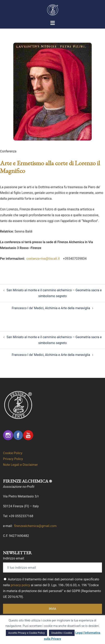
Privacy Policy (13, 459)
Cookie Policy (13, 453)
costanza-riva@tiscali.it (43, 259)
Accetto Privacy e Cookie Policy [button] (27, 633)
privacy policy (20, 585)
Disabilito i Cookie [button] (62, 633)
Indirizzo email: (14, 558)
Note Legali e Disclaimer (20, 465)
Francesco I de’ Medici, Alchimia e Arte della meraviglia (51, 308)
